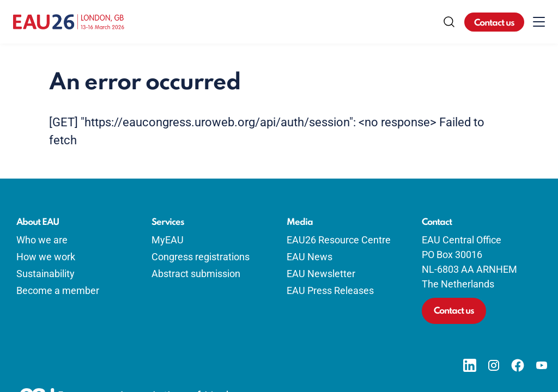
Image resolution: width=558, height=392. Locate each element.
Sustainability (46, 274)
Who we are (42, 240)
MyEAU (168, 240)
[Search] (449, 22)
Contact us (494, 23)
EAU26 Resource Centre (339, 240)
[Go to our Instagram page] (494, 365)
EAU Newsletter (321, 274)
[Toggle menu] (539, 22)
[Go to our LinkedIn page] (470, 365)
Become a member (58, 290)
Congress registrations (201, 257)
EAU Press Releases (330, 290)
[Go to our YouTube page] (542, 365)
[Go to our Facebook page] (518, 365)
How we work (46, 257)
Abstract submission (196, 274)
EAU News (310, 257)
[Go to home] (69, 22)
